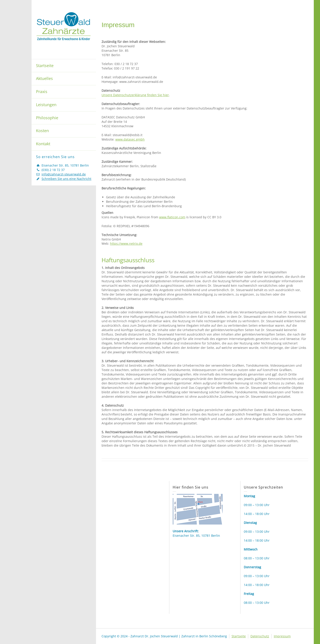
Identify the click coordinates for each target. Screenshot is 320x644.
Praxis (42, 91)
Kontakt (43, 144)
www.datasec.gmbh (130, 139)
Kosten (42, 131)
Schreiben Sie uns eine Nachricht (66, 179)
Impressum (282, 636)
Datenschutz (260, 636)
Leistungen (46, 105)
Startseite (45, 66)
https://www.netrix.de (126, 243)
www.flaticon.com (172, 217)
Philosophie (47, 118)
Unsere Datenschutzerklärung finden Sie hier (135, 95)
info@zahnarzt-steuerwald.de (64, 174)
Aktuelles (44, 78)
